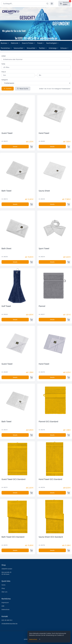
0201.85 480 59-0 (7, 620)
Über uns (4, 592)
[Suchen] (47, 4)
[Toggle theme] (52, 4)
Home (3, 585)
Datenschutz (33, 639)
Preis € (4, 72)
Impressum (5, 603)
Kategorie (5, 80)
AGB (3, 606)
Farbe (3, 64)
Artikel (4, 56)
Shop (3, 588)
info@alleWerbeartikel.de (9, 624)
